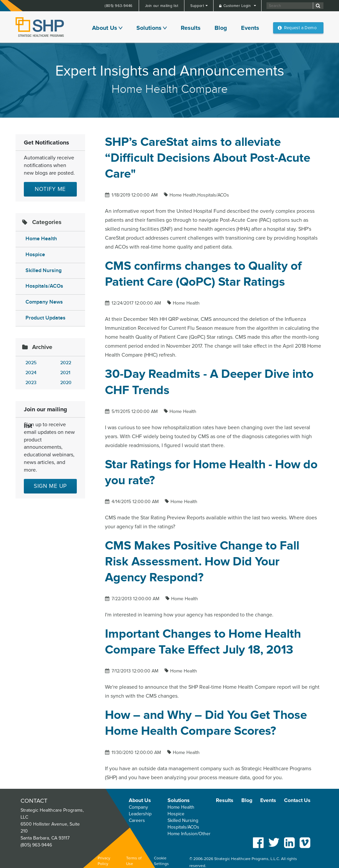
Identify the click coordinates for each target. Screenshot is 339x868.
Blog (221, 28)
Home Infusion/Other (189, 834)
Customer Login (238, 6)
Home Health (41, 239)
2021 (65, 373)
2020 (66, 383)
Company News (44, 302)
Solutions (149, 28)
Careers (137, 820)
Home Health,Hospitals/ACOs (199, 195)
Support (198, 6)
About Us (105, 28)
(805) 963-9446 (119, 6)
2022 (66, 363)
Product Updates (46, 318)
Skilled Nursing (44, 271)
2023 (31, 383)
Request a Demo (300, 28)
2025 (31, 363)
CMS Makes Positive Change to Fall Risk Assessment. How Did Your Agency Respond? (202, 562)
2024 (31, 373)
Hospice (35, 255)
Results (191, 28)
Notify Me (50, 189)
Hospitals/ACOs (44, 286)
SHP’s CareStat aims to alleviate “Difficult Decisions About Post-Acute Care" (208, 158)
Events (250, 28)
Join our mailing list (162, 6)
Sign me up (50, 486)
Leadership (140, 814)
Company (138, 807)
